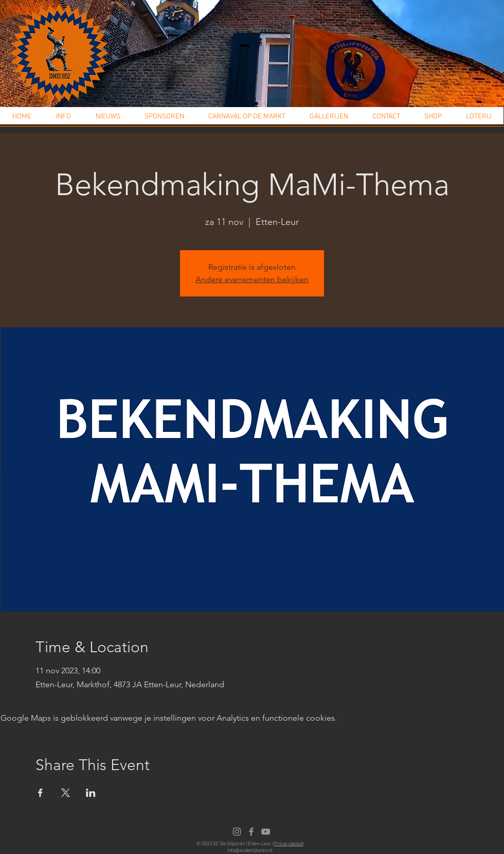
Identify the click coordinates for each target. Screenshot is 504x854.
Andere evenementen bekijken (252, 279)
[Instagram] (237, 832)
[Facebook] (251, 832)
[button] (64, 120)
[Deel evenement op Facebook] (40, 793)
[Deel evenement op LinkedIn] (91, 793)
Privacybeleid (289, 844)
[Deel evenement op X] (66, 793)
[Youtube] (266, 832)
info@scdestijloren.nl (250, 851)
